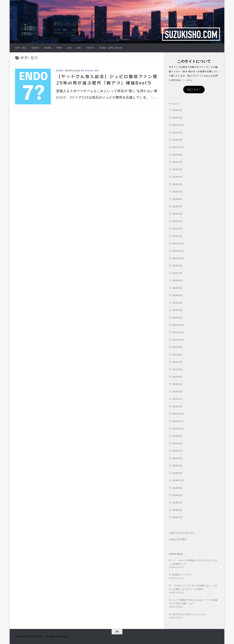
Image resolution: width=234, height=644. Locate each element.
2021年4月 (177, 384)
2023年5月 (177, 207)
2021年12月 (178, 325)
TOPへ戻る (21, 48)
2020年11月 (178, 421)
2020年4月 (177, 466)
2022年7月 (177, 273)
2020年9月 (177, 436)
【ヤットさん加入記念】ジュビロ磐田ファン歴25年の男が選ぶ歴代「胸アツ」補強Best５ (107, 79)
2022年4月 (177, 295)
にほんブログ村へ (178, 539)
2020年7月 (177, 451)
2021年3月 (177, 392)
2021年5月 (177, 377)
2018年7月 (177, 517)
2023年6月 (177, 199)
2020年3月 (177, 473)
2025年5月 (177, 140)
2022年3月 (177, 303)
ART (79, 48)
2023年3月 (177, 221)
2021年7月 (177, 362)
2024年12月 (178, 147)
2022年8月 (177, 266)
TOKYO (90, 48)
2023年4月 (177, 214)
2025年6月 (177, 133)
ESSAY (35, 48)
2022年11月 (178, 251)
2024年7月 (177, 162)
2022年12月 (178, 244)
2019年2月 (177, 495)
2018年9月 (177, 503)
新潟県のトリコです (182, 575)
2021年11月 (178, 332)
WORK (48, 48)
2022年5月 (177, 288)
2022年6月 (177, 281)
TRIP (59, 48)
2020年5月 (177, 458)
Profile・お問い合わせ (111, 48)
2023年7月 (177, 192)
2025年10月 (178, 125)
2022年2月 (177, 310)
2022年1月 (177, 318)
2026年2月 (177, 118)
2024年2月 (177, 177)
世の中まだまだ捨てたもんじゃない (189, 614)
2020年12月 (178, 414)
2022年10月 (178, 258)
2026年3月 (177, 110)
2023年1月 (177, 236)
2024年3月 (177, 170)
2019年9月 (177, 488)
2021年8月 (177, 355)
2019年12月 (178, 480)
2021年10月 (178, 340)
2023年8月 (177, 184)
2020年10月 (178, 429)
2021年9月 (177, 347)
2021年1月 (177, 407)
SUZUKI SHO (92, 71)
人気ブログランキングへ (182, 532)
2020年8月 (177, 444)
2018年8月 (177, 510)
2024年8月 (177, 155)
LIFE (69, 48)
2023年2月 (177, 229)
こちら (184, 80)
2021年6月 (177, 370)
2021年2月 (177, 399)
